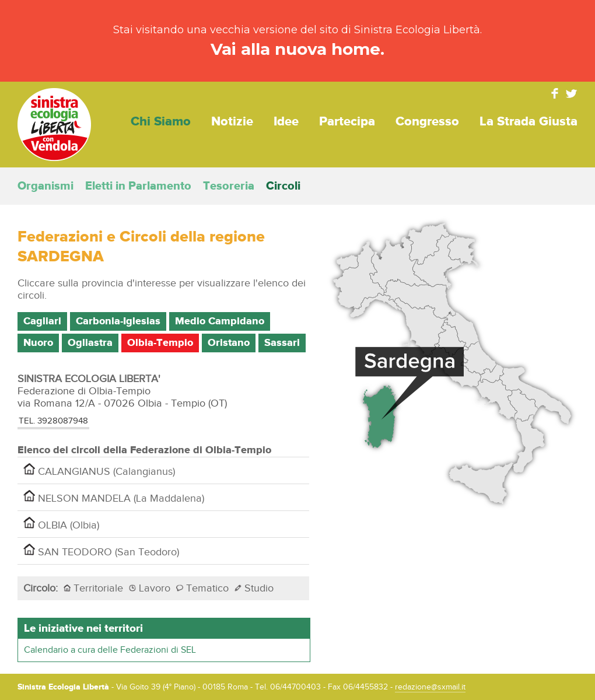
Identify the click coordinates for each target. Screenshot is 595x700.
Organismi (45, 186)
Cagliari (42, 321)
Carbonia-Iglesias (118, 321)
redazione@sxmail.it (430, 687)
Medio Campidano (220, 321)
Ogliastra (90, 343)
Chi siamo (161, 122)
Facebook (555, 93)
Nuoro (38, 343)
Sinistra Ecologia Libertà (54, 125)
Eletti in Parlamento (138, 186)
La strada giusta (528, 122)
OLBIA (61, 524)
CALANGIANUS (99, 470)
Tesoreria (229, 186)
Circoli (283, 186)
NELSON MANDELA (114, 497)
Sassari (282, 343)
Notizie (232, 122)
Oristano (229, 343)
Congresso (427, 122)
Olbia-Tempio (160, 343)
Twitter (572, 93)
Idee (286, 122)
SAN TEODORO (101, 551)
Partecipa (347, 122)
